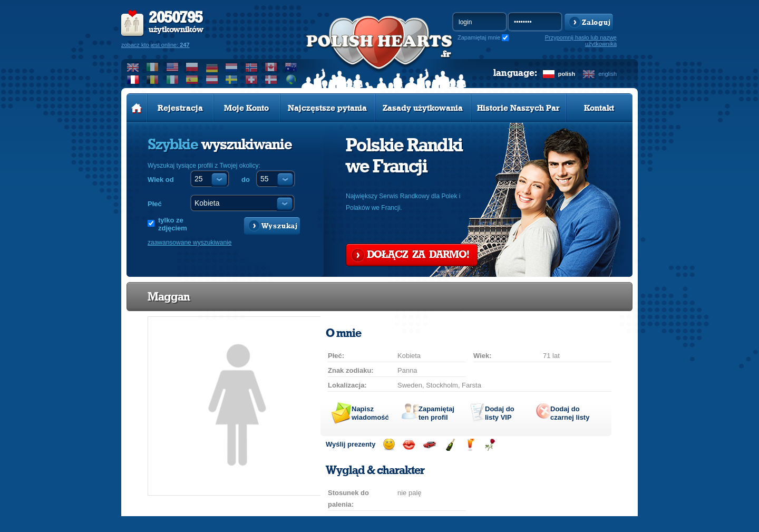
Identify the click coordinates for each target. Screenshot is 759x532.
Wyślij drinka (470, 445)
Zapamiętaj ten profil (436, 413)
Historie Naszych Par (518, 108)
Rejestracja (180, 108)
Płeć (155, 204)
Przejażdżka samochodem (429, 445)
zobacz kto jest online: (155, 45)
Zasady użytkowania (423, 108)
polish (567, 74)
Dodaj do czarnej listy (570, 413)
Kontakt (599, 108)
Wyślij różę (490, 445)
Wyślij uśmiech (389, 445)
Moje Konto (246, 108)
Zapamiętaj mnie (479, 37)
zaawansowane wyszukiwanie (189, 243)
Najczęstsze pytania (327, 108)
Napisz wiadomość (370, 413)
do (246, 180)
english (607, 74)
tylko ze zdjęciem (173, 224)
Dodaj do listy (500, 413)
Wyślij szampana (450, 445)
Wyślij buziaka (409, 445)
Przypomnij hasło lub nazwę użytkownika (581, 41)
